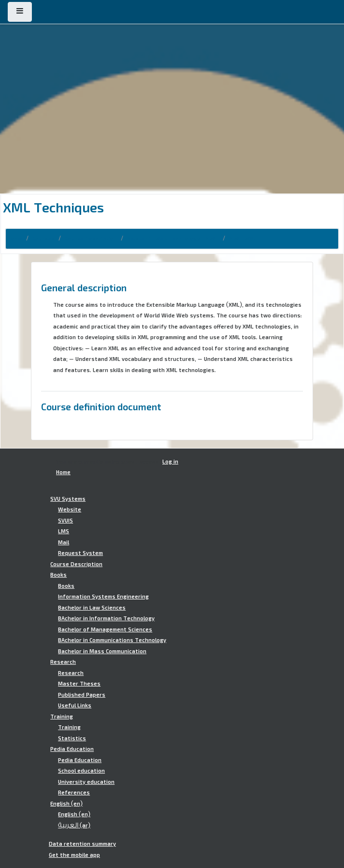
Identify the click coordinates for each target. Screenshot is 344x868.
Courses (43, 239)
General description (84, 287)
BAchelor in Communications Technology (112, 640)
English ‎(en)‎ (66, 804)
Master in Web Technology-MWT (173, 239)
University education (86, 782)
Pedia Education (72, 749)
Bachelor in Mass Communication (102, 651)
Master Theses (79, 684)
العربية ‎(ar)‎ (74, 825)
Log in (170, 462)
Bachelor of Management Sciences (105, 629)
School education (81, 771)
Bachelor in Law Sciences (92, 608)
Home (15, 239)
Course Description (91, 239)
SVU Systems (68, 499)
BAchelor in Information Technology (106, 618)
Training (62, 717)
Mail (64, 542)
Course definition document (101, 406)
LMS (64, 531)
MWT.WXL (243, 239)
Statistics (72, 738)
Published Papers (82, 695)
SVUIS (65, 521)
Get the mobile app (74, 855)
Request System (80, 553)
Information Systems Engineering (103, 597)
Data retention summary (82, 844)
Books (58, 575)
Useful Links (75, 705)
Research (63, 662)
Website (70, 509)
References (74, 793)
